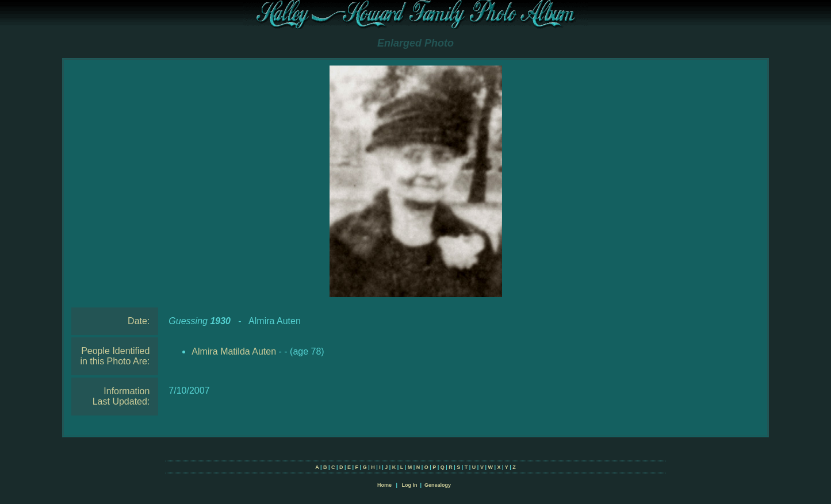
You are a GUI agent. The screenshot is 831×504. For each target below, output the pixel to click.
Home (384, 485)
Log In (409, 485)
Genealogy (438, 485)
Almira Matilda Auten (234, 351)
